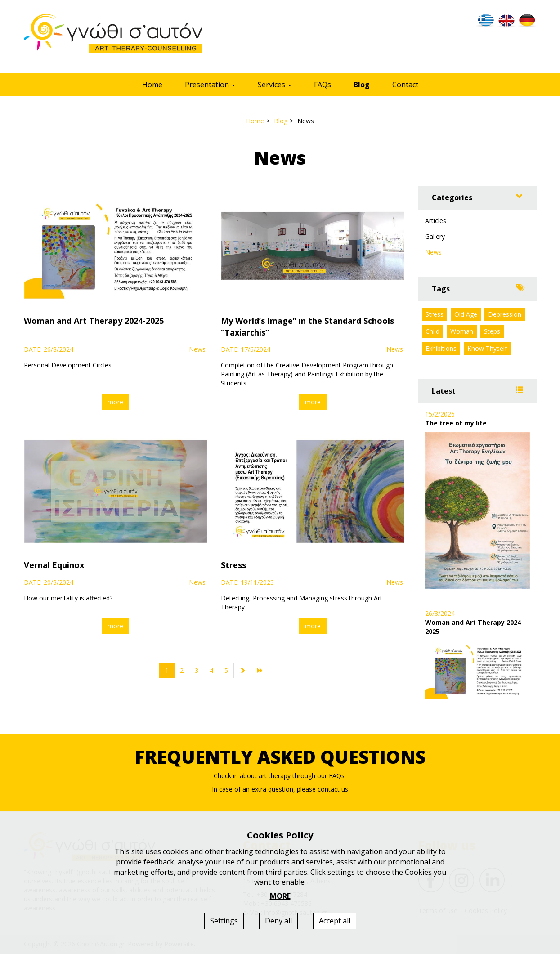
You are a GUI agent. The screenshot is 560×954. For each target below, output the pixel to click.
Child (432, 331)
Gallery (435, 236)
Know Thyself (487, 348)
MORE (280, 896)
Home (152, 85)
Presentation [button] (210, 85)
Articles (436, 221)
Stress (435, 314)
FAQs (323, 85)
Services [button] (275, 85)
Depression (505, 314)
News (433, 252)
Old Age (466, 314)
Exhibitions (441, 348)
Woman (462, 331)
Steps (492, 331)
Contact (405, 85)
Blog (362, 85)
